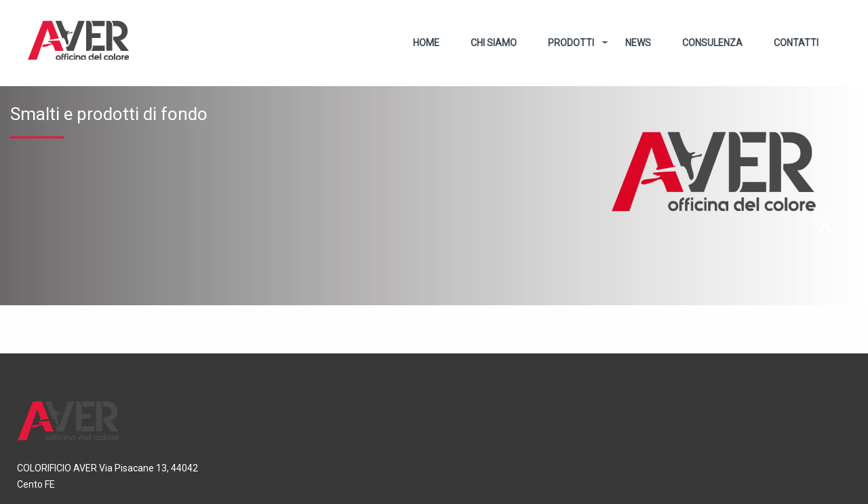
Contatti (796, 43)
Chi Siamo (494, 43)
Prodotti (571, 43)
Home (426, 43)
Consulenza (712, 43)
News (638, 43)
